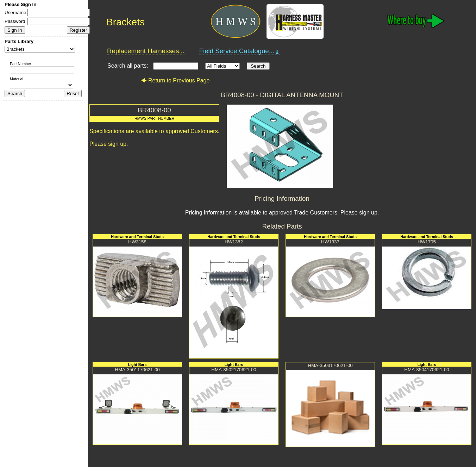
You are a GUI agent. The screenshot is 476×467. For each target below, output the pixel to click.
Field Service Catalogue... (240, 51)
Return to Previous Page (175, 80)
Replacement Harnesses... (146, 51)
